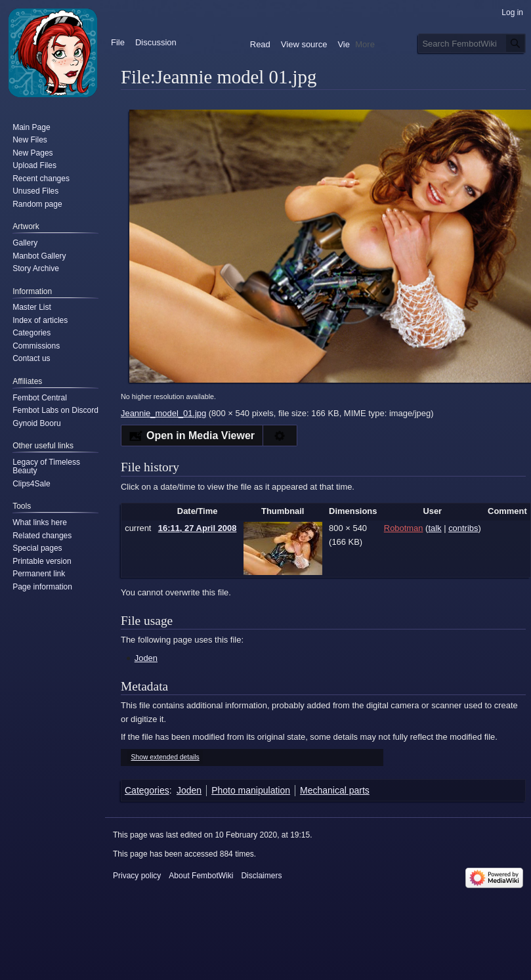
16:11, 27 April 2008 (198, 528)
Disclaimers (261, 876)
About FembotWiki (201, 876)
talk (435, 528)
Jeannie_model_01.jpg (163, 413)
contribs (463, 528)
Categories (147, 790)
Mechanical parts (335, 790)
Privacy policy (137, 876)
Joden (146, 658)
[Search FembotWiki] (472, 43)
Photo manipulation (251, 790)
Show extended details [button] (165, 757)
